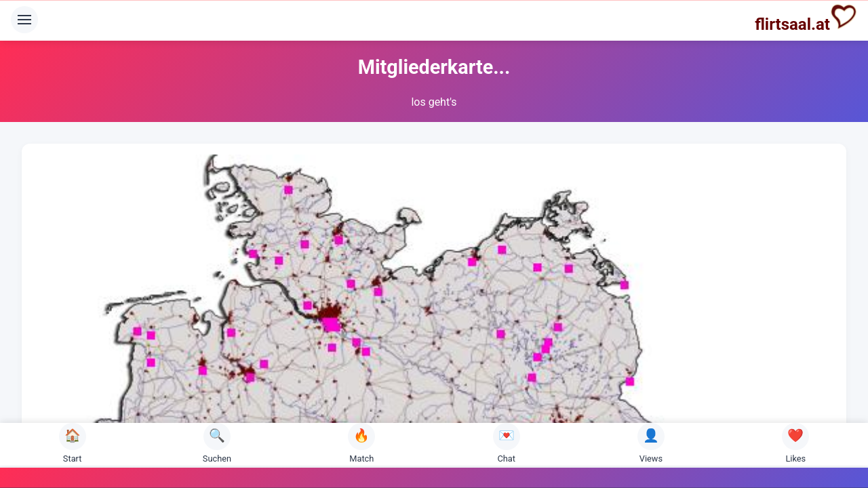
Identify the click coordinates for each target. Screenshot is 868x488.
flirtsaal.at (806, 18)
